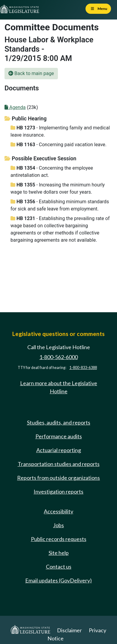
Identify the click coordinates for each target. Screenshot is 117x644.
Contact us (59, 567)
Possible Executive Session (40, 159)
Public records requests (59, 539)
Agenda (15, 107)
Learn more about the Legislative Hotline (59, 387)
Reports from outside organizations (58, 478)
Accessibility (58, 511)
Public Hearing (25, 119)
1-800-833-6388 (83, 368)
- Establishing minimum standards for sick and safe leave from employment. (60, 205)
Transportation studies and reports (59, 464)
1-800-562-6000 (58, 357)
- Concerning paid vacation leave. (58, 145)
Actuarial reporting (59, 450)
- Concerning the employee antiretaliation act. (52, 172)
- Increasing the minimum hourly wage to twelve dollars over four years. (58, 188)
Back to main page (31, 73)
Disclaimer (69, 630)
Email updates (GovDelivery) (58, 580)
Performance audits (59, 436)
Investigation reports (58, 491)
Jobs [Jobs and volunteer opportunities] (58, 525)
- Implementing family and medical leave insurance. (60, 131)
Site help (59, 553)
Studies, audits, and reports (59, 422)
